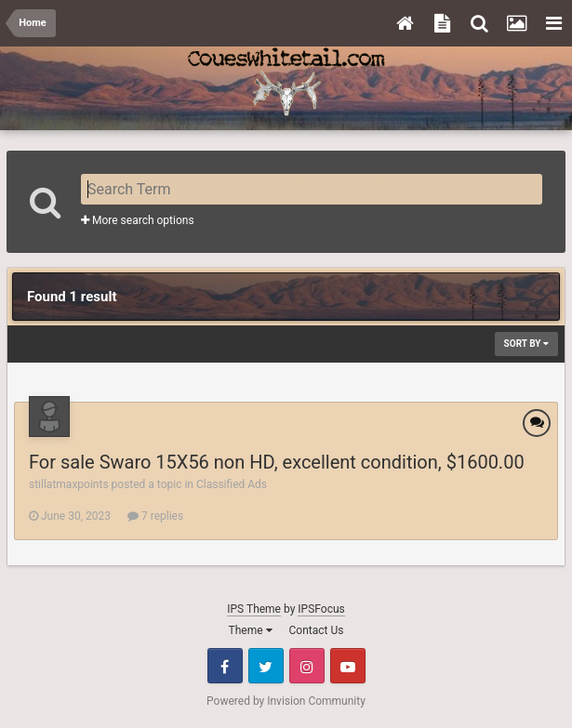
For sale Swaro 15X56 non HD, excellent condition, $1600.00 (277, 462)
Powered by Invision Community (286, 701)
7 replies (155, 516)
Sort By (526, 344)
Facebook (225, 666)
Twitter (266, 666)
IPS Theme (254, 609)
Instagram (307, 666)
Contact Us (317, 630)
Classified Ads (232, 484)
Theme (251, 630)
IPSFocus (321, 609)
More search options (138, 220)
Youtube (348, 666)
